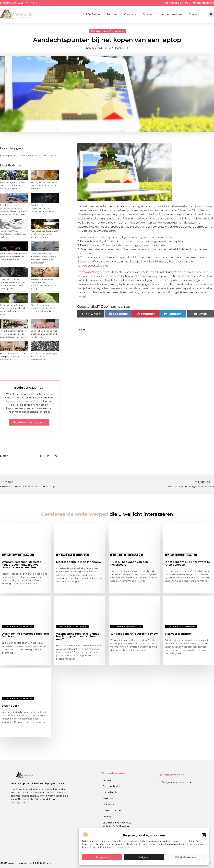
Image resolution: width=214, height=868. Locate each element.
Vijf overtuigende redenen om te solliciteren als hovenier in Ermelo (13, 186)
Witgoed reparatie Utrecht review (134, 634)
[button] (204, 850)
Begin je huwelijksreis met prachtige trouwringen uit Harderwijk (44, 334)
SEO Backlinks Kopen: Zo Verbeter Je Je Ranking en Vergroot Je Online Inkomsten (117, 828)
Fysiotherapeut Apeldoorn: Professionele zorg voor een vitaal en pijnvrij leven (14, 334)
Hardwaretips (87, 272)
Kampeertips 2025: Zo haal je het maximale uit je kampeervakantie (44, 234)
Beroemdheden (112, 786)
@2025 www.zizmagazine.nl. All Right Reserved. (27, 863)
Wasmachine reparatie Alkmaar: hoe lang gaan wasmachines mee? (79, 636)
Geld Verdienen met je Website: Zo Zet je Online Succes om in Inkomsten (117, 842)
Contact (194, 14)
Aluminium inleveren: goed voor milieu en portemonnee (44, 357)
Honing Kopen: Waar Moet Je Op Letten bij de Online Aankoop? (44, 186)
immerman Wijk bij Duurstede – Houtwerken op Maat (13, 234)
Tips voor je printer (178, 634)
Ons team (149, 14)
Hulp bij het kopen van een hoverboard (129, 563)
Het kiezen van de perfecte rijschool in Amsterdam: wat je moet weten (13, 257)
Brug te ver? (10, 706)
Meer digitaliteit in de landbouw (79, 562)
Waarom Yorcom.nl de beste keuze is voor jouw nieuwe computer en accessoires (21, 565)
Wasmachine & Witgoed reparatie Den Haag (25, 635)
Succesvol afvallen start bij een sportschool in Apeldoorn (13, 357)
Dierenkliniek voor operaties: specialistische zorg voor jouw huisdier (43, 308)
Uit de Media (110, 792)
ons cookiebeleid (121, 862)
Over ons (130, 14)
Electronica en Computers (107, 31)
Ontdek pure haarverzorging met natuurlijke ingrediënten (43, 208)
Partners (112, 14)
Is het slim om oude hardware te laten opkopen (187, 563)
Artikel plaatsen (172, 14)
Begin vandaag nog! (29, 388)
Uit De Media (92, 14)
